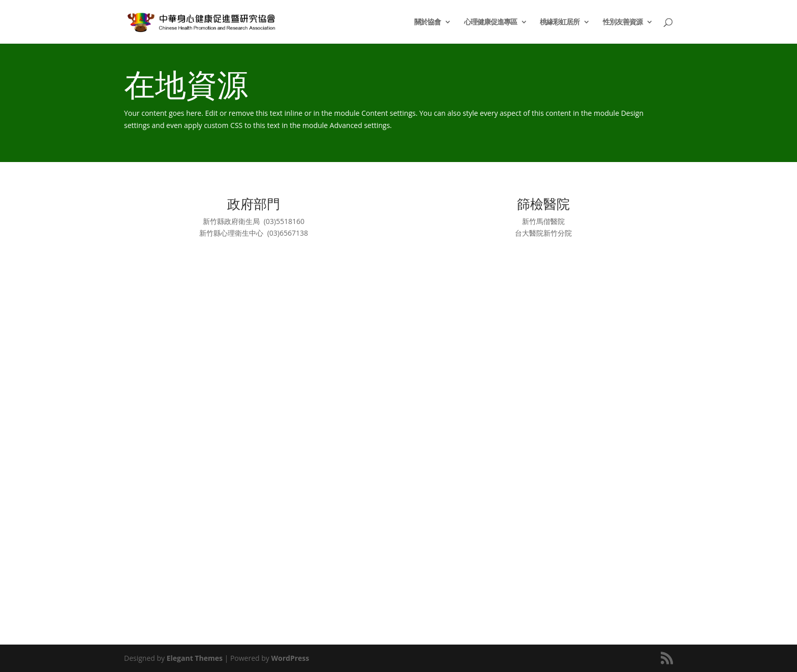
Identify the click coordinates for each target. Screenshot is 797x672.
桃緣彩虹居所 (560, 22)
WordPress (290, 658)
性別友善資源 (623, 22)
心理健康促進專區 (491, 22)
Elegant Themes (195, 658)
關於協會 (427, 22)
